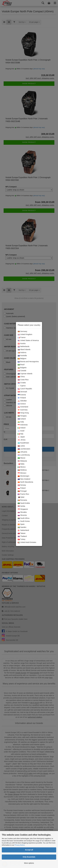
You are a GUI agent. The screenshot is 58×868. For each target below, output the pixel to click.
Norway (22, 485)
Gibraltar (22, 401)
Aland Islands (24, 350)
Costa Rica (23, 380)
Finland (22, 398)
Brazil (21, 365)
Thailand (22, 536)
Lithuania (22, 452)
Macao (22, 458)
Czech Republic (25, 389)
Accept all (29, 850)
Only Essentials (29, 857)
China (21, 377)
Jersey (22, 440)
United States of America (28, 341)
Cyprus (22, 386)
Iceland (22, 419)
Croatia (22, 383)
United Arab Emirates (27, 542)
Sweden (22, 527)
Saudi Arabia (24, 503)
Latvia (21, 446)
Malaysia (22, 461)
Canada (22, 371)
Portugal (22, 491)
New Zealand (24, 479)
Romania (22, 500)
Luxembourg (24, 455)
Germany (22, 331)
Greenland (23, 407)
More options (29, 863)
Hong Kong (23, 413)
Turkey (22, 539)
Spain (21, 524)
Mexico (22, 467)
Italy (21, 434)
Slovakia (22, 512)
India (21, 422)
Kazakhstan (23, 443)
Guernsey (23, 410)
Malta (21, 464)
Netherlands (24, 347)
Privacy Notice (20, 845)
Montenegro (24, 476)
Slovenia (22, 515)
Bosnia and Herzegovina (28, 362)
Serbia (21, 506)
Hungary (22, 416)
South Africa (24, 518)
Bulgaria (22, 368)
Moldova (22, 470)
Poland (22, 488)
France (22, 338)
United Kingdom (25, 335)
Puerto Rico (23, 494)
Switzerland (23, 530)
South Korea (24, 521)
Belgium (22, 359)
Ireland (22, 428)
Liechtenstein (24, 449)
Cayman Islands (25, 374)
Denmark (22, 392)
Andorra (22, 353)
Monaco (22, 473)
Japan (21, 437)
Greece (22, 404)
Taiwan (22, 533)
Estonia (22, 395)
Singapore (23, 509)
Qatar (21, 497)
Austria (22, 344)
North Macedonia (25, 482)
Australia (22, 356)
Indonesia (23, 425)
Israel (21, 431)
